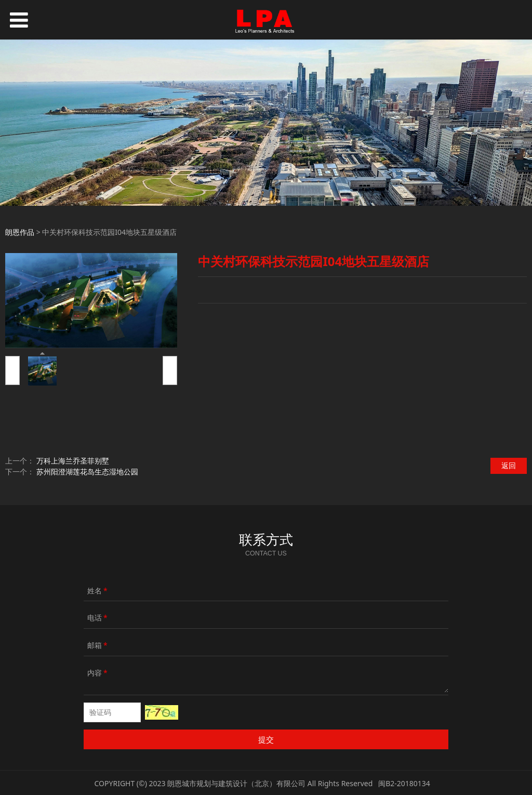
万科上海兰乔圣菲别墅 (73, 461)
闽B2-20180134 (404, 783)
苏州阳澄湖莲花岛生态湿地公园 (87, 472)
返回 (509, 465)
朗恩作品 (20, 232)
